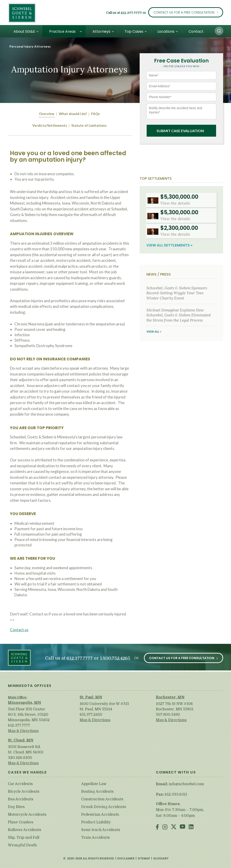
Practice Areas (62, 31)
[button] (219, 31)
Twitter (174, 827)
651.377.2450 (91, 715)
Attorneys (101, 31)
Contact (196, 31)
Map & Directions (23, 731)
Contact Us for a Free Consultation (184, 12)
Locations (166, 31)
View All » (154, 332)
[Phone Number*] (181, 97)
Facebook (157, 827)
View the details (175, 203)
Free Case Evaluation (181, 61)
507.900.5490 (168, 715)
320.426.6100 (20, 758)
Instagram (165, 827)
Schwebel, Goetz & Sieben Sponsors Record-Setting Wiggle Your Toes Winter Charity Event (177, 293)
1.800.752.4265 (115, 658)
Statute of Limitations (89, 125)
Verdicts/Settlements (50, 125)
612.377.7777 (131, 13)
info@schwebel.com (186, 784)
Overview (47, 114)
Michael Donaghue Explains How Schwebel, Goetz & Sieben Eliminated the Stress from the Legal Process (178, 315)
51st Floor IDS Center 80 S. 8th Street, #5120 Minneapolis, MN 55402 (29, 715)
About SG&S (24, 31)
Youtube (182, 827)
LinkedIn (191, 827)
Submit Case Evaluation (180, 131)
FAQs (95, 114)
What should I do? (73, 114)
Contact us (19, 630)
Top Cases (134, 31)
